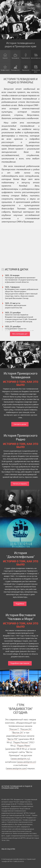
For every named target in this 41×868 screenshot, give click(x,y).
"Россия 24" (26, 729)
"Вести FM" (12, 739)
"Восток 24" (18, 732)
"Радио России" (21, 742)
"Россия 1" (14, 729)
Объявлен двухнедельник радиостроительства (16, 306)
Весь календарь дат (20, 334)
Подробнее (20, 604)
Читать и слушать (20, 484)
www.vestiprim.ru (20, 759)
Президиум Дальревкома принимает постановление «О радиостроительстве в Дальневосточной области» (21, 280)
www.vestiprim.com (16, 768)
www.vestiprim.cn (26, 762)
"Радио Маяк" (24, 745)
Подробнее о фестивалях (20, 663)
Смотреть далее (20, 424)
